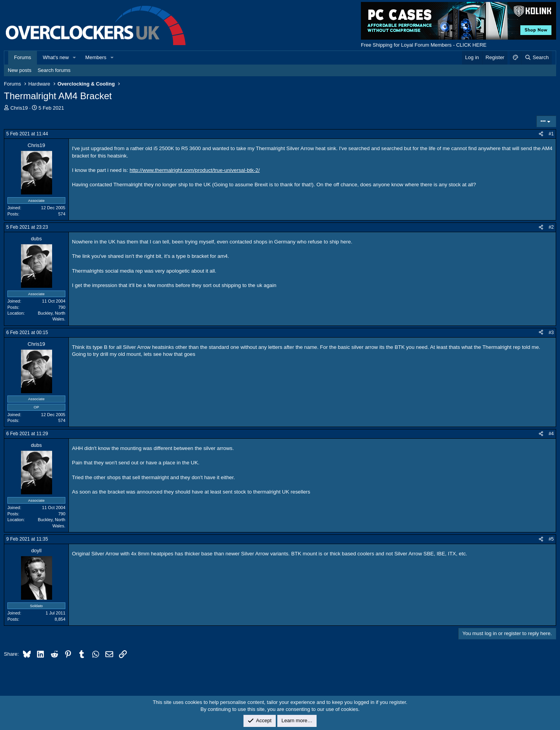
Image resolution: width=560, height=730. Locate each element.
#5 (551, 539)
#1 (551, 134)
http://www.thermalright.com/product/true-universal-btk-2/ (195, 170)
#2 (551, 227)
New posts (20, 70)
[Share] (541, 134)
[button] (75, 58)
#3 (551, 333)
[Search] (536, 58)
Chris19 (19, 108)
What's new (56, 57)
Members (96, 57)
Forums (23, 57)
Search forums (54, 70)
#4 (551, 434)
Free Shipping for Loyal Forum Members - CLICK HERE (424, 45)
